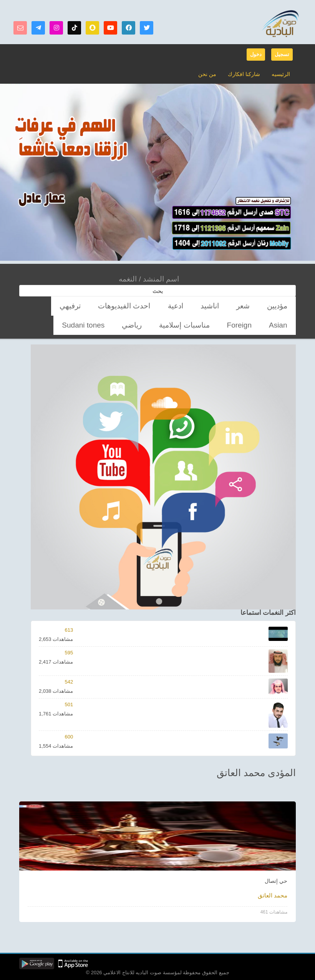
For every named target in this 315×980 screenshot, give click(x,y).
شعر (259, 306)
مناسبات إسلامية (52, 306)
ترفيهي (141, 306)
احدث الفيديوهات (178, 306)
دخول (256, 54)
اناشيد (237, 306)
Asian (116, 306)
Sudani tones (250, 325)
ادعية (213, 306)
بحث (158, 291)
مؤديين (283, 306)
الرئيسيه (281, 74)
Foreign (90, 306)
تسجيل (282, 54)
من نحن (212, 74)
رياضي (283, 325)
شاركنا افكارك (246, 74)
